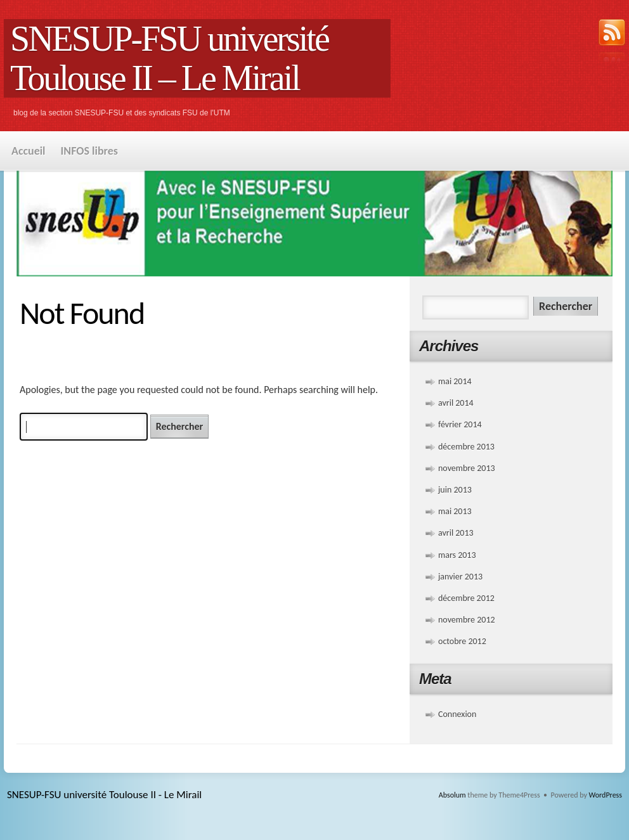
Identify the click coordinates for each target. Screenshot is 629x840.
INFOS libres (89, 151)
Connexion (457, 714)
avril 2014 (456, 403)
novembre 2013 (467, 468)
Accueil (29, 151)
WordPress (606, 795)
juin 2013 (455, 490)
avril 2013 (456, 533)
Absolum (452, 795)
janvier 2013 (460, 577)
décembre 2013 (466, 447)
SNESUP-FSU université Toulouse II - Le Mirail (104, 795)
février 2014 (460, 424)
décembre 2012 (466, 598)
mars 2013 (457, 555)
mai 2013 (455, 511)
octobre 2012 (462, 641)
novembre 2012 (467, 620)
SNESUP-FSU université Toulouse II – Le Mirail (169, 58)
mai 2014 (455, 381)
